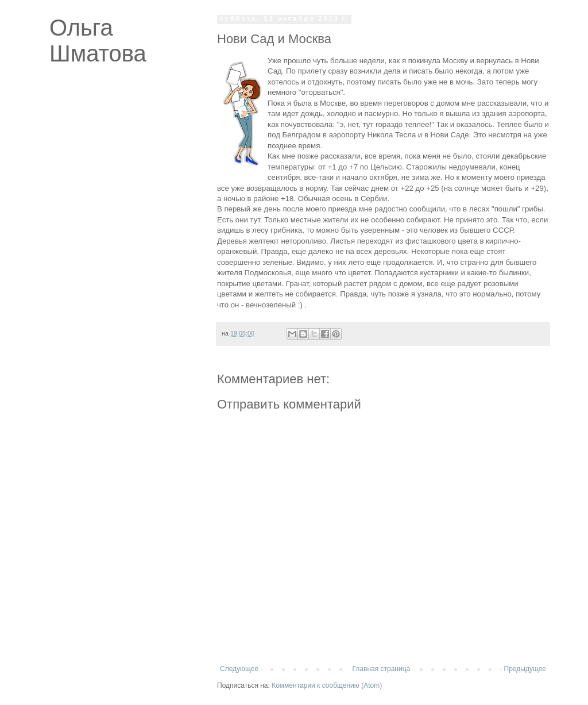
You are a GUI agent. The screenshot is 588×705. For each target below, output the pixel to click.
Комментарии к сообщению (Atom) (327, 685)
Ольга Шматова (98, 41)
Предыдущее (525, 669)
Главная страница (382, 669)
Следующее (239, 669)
